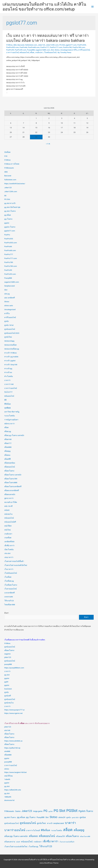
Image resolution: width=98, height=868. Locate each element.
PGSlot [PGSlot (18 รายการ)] (72, 811)
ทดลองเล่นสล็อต (10, 345)
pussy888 (8, 664)
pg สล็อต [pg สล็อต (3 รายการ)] (21, 817)
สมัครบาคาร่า (10, 424)
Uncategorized (66, 50)
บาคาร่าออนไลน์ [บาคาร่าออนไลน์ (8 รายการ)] (15, 830)
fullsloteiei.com (31, 45)
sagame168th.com (43, 50)
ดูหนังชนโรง (9, 703)
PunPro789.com (79, 47)
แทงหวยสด (9, 597)
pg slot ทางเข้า (10, 203)
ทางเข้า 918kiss (11, 353)
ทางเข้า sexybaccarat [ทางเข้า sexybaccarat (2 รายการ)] (55, 823)
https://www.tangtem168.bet (16, 772)
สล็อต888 (8, 447)
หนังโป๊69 (8, 526)
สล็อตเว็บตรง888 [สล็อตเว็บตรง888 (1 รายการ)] (85, 836)
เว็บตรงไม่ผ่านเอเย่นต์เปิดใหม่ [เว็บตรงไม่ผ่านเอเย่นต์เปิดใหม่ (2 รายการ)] (16, 847)
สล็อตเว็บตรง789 (11, 479)
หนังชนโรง (8, 514)
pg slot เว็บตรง (10, 211)
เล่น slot (7, 553)
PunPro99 (10, 50)
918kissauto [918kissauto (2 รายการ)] (9, 811)
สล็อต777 (8, 443)
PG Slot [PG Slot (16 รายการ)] (60, 811)
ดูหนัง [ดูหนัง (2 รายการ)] (69, 817)
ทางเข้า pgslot (10, 361)
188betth (8, 797)
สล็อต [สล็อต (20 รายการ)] (68, 830)
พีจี (5, 400)
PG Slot (62, 45)
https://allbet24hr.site (13, 790)
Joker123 (41, 45)
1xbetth (7, 779)
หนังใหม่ (8, 530)
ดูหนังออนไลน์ (10, 329)
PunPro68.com (34, 47)
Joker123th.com (52, 45)
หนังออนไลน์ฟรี (10, 522)
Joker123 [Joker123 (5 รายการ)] (27, 811)
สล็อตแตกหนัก (10, 494)
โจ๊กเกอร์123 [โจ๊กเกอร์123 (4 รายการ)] (46, 846)
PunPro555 (82, 45)
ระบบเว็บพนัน (10, 416)
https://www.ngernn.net (13, 713)
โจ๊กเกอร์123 (9, 601)
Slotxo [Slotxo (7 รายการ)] (53, 817)
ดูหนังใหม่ (8, 337)
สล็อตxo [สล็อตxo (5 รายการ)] (33, 836)
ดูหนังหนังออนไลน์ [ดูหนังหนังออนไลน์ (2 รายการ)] (12, 823)
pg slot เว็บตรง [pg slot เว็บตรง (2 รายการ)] (10, 817)
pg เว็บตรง (8, 219)
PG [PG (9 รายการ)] (45, 811)
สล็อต (32, 52)
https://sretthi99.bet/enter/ (15, 184)
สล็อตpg (7, 451)
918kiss (7, 643)
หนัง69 (7, 510)
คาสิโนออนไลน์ (84, 50)
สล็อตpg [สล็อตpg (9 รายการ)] (79, 830)
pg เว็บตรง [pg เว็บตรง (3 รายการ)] (31, 817)
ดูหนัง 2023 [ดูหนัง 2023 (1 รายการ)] (75, 818)
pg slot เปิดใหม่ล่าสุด (12, 207)
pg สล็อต (8, 215)
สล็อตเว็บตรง (9, 471)
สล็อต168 (8, 439)
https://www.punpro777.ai (14, 710)
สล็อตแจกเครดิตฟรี (12, 490)
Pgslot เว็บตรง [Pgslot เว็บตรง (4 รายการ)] (86, 811)
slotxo (7, 769)
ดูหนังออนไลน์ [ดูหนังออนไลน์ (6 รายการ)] (28, 823)
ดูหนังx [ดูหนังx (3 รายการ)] (83, 817)
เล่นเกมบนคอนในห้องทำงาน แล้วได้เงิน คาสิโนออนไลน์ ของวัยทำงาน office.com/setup (44, 7)
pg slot (7, 675)
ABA (15, 45)
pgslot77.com (71, 45)
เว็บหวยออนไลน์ (10, 589)
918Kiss (9, 45)
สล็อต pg (8, 431)
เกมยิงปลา (39, 52)
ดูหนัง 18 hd (9, 325)
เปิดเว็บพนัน (9, 549)
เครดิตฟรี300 (9, 542)
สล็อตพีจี (8, 459)
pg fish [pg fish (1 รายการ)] (51, 811)
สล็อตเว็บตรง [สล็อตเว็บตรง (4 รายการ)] (72, 836)
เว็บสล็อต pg (9, 581)
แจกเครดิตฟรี (10, 593)
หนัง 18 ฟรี (8, 506)
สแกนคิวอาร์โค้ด (11, 502)
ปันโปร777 (8, 392)
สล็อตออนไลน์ (10, 467)
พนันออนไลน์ (24, 52)
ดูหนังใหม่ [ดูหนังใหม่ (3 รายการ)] (41, 823)
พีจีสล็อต (8, 404)
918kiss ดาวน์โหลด (12, 164)
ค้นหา (7, 613)
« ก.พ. (48, 144)
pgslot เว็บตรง (10, 227)
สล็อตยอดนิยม (10, 463)
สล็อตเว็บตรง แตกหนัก (13, 475)
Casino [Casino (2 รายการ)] (18, 811)
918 (6, 156)
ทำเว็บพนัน (9, 376)
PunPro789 (67, 47)
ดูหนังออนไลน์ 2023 (12, 333)
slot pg (7, 294)
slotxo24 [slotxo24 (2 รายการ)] (62, 817)
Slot (52, 50)
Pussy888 (31, 50)
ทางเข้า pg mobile (11, 357)
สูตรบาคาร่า (9, 498)
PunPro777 (45, 47)
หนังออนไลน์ (9, 518)
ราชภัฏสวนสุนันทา (11, 420)
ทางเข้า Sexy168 (11, 365)
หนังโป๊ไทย (8, 776)
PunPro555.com (13, 47)
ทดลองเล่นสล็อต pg (12, 349)
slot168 (7, 730)
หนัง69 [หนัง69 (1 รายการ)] (18, 842)
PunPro (7, 235)
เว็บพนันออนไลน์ (50, 52)
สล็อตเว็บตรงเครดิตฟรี (13, 486)
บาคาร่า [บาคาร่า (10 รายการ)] (70, 823)
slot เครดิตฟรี (10, 298)
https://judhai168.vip (12, 748)
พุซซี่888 (8, 408)
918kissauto (9, 168)
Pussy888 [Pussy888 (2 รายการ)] (41, 817)
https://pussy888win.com (14, 668)
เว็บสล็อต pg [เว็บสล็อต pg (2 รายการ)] (33, 847)
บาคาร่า (7, 380)
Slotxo (57, 50)
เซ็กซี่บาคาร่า (9, 546)
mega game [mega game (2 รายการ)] (38, 811)
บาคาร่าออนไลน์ (13, 52)
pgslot (7, 223)
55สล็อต (7, 152)
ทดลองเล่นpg (9, 341)
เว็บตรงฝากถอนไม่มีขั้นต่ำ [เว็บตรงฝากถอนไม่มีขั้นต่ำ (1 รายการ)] (67, 842)
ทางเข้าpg (8, 368)
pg (5, 195)
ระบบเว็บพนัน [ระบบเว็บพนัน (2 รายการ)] (57, 830)
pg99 (6, 682)
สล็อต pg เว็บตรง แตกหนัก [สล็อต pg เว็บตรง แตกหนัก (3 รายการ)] (16, 836)
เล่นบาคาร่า (9, 557)
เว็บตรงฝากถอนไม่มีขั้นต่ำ (14, 561)
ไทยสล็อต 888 (10, 605)
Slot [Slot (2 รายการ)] (47, 817)
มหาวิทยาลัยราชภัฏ (12, 412)
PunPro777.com (56, 47)
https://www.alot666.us (13, 741)
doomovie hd (9, 800)
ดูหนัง (7, 321)
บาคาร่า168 (9, 384)
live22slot (8, 689)
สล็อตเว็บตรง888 (11, 483)
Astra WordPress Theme (49, 863)
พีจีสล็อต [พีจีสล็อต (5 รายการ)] (45, 830)
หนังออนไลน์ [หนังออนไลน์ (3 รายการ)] (27, 842)
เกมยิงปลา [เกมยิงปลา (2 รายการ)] (38, 842)
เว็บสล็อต (8, 577)
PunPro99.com (20, 50)
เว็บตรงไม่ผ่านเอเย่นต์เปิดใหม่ (16, 565)
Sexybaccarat (10, 286)
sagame (7, 654)
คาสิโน (75, 50)
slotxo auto (9, 305)
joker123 (8, 657)
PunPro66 (23, 47)
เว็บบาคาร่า (9, 569)
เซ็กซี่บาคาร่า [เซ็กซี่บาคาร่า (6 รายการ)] (51, 841)
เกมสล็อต (8, 538)
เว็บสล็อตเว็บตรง (11, 585)
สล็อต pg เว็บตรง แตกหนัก (14, 435)
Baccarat (21, 45)
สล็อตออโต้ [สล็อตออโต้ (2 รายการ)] (60, 836)
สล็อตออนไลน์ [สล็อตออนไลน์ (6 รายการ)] (47, 836)
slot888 (7, 751)
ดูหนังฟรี (8, 696)
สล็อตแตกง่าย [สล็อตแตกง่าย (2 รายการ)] (10, 842)
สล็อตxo (7, 455)
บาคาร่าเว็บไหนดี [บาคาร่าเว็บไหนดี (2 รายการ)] (33, 830)
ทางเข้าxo (8, 372)
